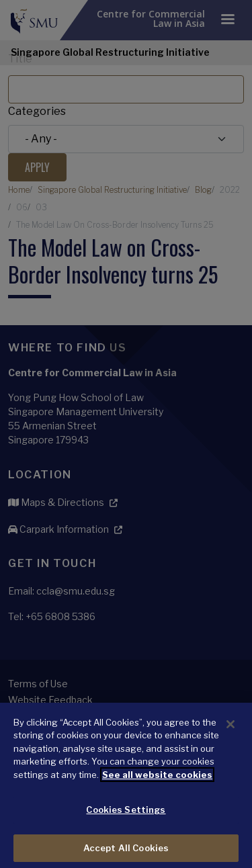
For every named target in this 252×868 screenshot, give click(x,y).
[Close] (230, 730)
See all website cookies (157, 781)
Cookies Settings (126, 816)
